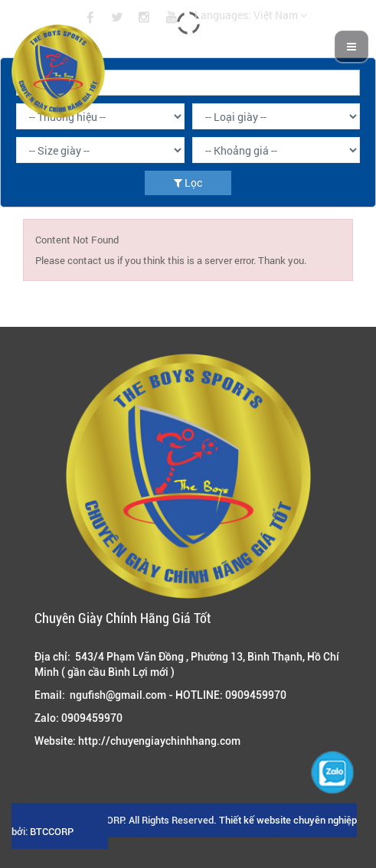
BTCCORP (52, 832)
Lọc (188, 183)
